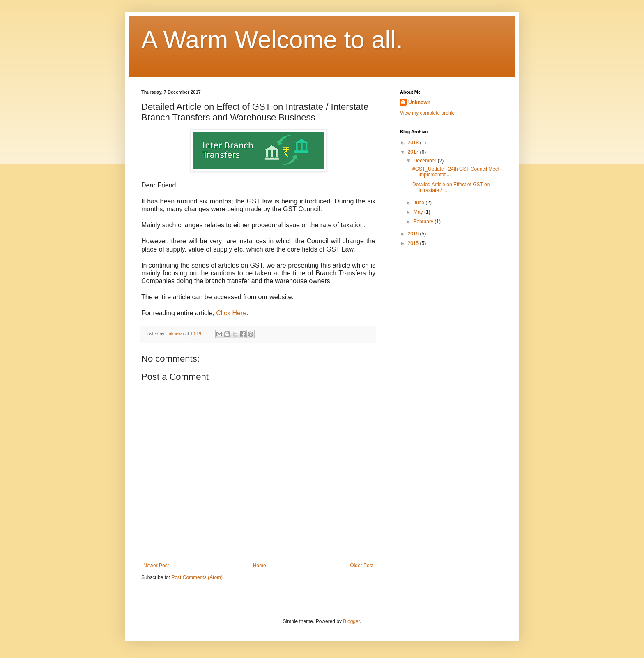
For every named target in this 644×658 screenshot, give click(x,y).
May (419, 212)
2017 (414, 152)
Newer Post (156, 566)
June (420, 203)
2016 (414, 234)
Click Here (231, 313)
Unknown (419, 102)
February (424, 222)
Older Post (362, 566)
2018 (414, 143)
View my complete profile (427, 113)
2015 (414, 243)
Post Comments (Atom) (197, 577)
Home (260, 566)
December (426, 161)
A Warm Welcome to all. (272, 40)
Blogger (351, 621)
